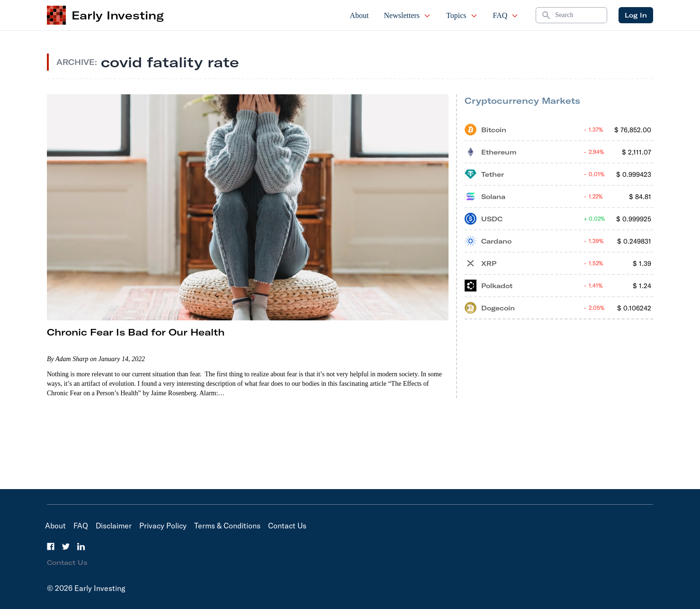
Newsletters (408, 15)
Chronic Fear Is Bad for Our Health (136, 332)
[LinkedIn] (81, 546)
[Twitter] (66, 546)
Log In (636, 15)
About (359, 15)
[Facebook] (51, 546)
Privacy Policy (163, 526)
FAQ (506, 15)
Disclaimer (114, 526)
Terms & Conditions (227, 526)
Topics (462, 15)
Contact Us (287, 526)
